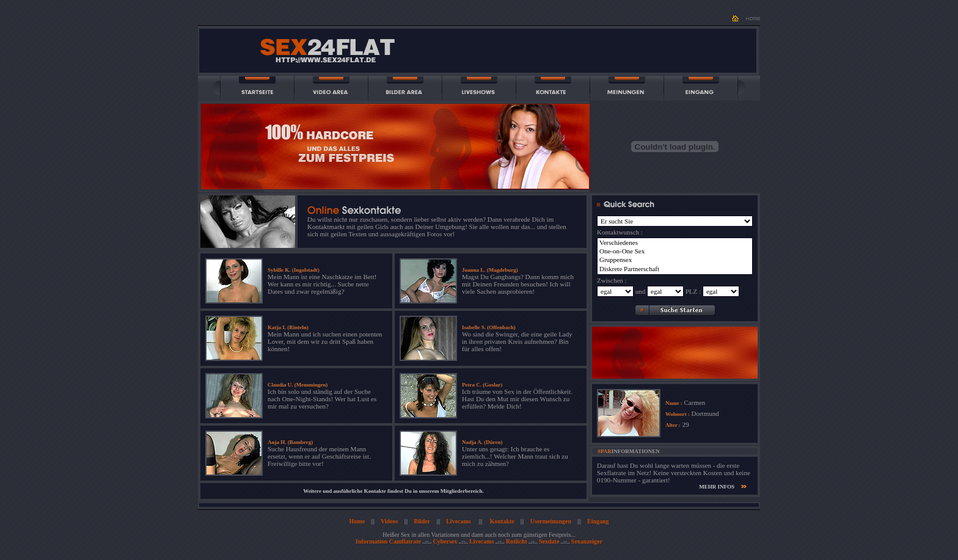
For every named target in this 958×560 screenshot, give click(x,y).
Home (357, 521)
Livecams (459, 521)
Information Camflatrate (388, 541)
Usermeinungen (551, 521)
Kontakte (502, 521)
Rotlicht (516, 541)
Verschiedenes (675, 243)
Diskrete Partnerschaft (675, 269)
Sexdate (549, 541)
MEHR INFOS (717, 487)
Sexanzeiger (587, 541)
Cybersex (445, 541)
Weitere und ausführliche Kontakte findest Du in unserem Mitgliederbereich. (393, 491)
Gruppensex (675, 260)
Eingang (598, 521)
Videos (389, 521)
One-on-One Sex (675, 252)
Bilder (422, 521)
